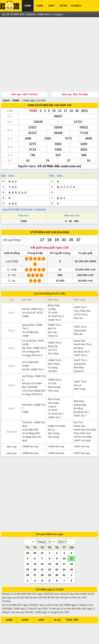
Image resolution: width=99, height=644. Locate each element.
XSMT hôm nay (82, 429)
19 (28, 529)
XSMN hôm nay (56, 429)
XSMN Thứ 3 (55, 307)
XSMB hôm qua (30, 435)
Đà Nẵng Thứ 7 (82, 394)
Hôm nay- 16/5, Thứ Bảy (75, 77)
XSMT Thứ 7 (80, 398)
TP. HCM (52, 295)
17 (64, 523)
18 (71, 523)
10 (64, 518)
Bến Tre (52, 311)
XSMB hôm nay (30, 429)
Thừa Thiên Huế (82, 293)
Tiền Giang (54, 419)
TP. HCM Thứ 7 (56, 396)
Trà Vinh (52, 366)
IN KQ (57, 579)
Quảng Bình (80, 346)
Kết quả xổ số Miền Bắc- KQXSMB (32, 367)
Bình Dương (54, 369)
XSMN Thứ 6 (55, 362)
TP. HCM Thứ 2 (56, 299)
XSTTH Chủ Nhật (83, 419)
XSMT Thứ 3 (80, 309)
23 (57, 529)
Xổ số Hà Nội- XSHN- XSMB (33, 325)
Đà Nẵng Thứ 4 (82, 334)
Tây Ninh (52, 353)
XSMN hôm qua (56, 435)
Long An (52, 389)
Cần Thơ (52, 332)
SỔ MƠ (63, 6)
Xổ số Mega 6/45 (31, 334)
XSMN (40, 6)
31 (42, 512)
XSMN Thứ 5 (55, 343)
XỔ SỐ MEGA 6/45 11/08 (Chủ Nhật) (49, 214)
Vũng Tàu (53, 318)
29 (28, 512)
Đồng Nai (53, 329)
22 (49, 529)
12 (28, 523)
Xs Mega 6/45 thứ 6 (32, 377)
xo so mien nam (39, 638)
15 (49, 523)
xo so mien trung (74, 638)
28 (42, 534)
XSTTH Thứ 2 (81, 297)
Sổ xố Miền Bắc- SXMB (31, 346)
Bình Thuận (54, 346)
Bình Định (79, 350)
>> (54, 501)
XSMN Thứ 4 (55, 325)
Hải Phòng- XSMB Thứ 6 (34, 360)
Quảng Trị (79, 353)
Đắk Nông (79, 383)
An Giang (53, 350)
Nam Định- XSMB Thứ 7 (34, 389)
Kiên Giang (54, 416)
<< (33, 501)
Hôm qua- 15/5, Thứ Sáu (24, 77)
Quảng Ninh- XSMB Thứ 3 (32, 309)
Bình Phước (54, 382)
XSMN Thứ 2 (55, 302)
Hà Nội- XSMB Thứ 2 (33, 291)
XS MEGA (76, 6)
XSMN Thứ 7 (55, 400)
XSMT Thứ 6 (80, 364)
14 (42, 523)
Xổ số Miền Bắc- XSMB (31, 316)
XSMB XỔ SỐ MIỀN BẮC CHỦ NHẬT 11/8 (49, 88)
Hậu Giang (53, 385)
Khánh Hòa (79, 323)
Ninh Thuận (80, 371)
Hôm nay (11, 429)
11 (71, 518)
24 (64, 529)
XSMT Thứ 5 (80, 343)
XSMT (51, 6)
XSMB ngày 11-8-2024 (34, 83)
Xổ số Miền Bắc (30, 412)
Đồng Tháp (54, 288)
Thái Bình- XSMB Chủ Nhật (33, 406)
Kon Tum (78, 405)
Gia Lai (77, 368)
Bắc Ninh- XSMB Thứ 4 (34, 330)
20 (35, 529)
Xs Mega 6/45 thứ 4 (32, 338)
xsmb (27, 638)
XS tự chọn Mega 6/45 (34, 373)
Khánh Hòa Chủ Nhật (85, 412)
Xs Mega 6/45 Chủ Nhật (32, 421)
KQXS (6, 83)
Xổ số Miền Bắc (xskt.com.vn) (59, 148)
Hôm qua (12, 436)
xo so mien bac (56, 638)
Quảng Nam (80, 313)
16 (57, 523)
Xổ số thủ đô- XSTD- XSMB (33, 297)
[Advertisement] (49, 46)
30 (35, 512)
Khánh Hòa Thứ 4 (83, 327)
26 (28, 534)
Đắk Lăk (78, 316)
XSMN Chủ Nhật (56, 408)
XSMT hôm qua (82, 435)
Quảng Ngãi (80, 387)
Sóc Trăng (53, 336)
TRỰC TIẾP (72, 579)
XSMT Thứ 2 (80, 290)
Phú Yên (78, 300)
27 (35, 534)
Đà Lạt (51, 412)
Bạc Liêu (52, 314)
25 (71, 529)
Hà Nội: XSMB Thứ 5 (33, 352)
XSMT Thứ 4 (80, 338)
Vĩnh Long (53, 373)
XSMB (28, 6)
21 (42, 529)
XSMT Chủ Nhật (82, 423)
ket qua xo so (16, 638)
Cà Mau (52, 291)
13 (35, 523)
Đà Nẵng (78, 330)
